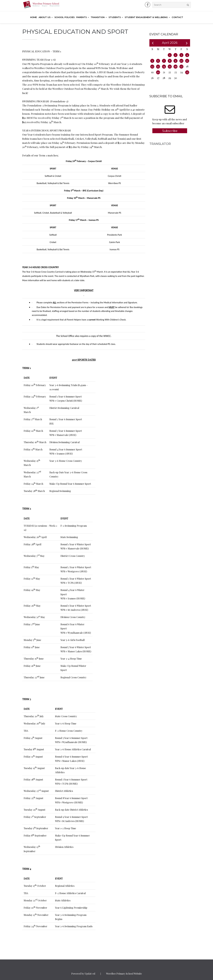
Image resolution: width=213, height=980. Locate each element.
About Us (45, 17)
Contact (177, 17)
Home (34, 17)
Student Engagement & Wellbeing (146, 17)
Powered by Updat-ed (83, 974)
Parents (82, 17)
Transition (98, 17)
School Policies (64, 17)
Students (115, 17)
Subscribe (170, 131)
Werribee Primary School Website (124, 974)
